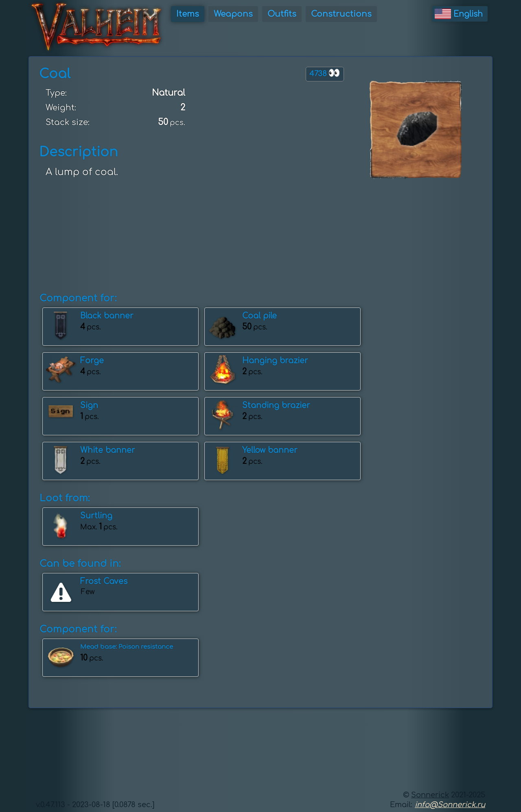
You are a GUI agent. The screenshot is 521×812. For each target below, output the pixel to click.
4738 (325, 73)
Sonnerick (430, 795)
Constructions (341, 14)
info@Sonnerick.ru (450, 805)
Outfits (282, 14)
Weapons (233, 14)
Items (188, 14)
